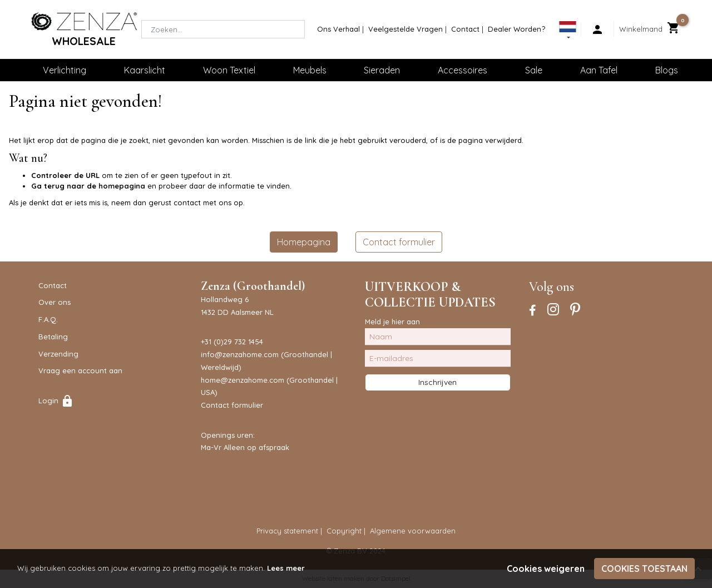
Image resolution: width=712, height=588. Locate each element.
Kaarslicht (145, 70)
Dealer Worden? (516, 29)
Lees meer (286, 568)
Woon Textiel (229, 70)
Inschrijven (437, 382)
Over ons (55, 302)
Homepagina (304, 242)
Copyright (344, 531)
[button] (568, 32)
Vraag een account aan (80, 370)
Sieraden (382, 70)
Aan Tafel (599, 70)
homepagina (122, 186)
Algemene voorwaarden (413, 531)
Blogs (667, 70)
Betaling (53, 337)
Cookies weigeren (546, 569)
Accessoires (463, 70)
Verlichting (65, 70)
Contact (465, 29)
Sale (534, 70)
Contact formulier (399, 242)
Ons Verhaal (338, 29)
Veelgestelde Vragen (406, 29)
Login (56, 401)
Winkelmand (641, 29)
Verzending (58, 354)
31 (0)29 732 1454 (234, 342)
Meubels (310, 70)
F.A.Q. (48, 319)
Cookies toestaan (644, 569)
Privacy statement (287, 531)
